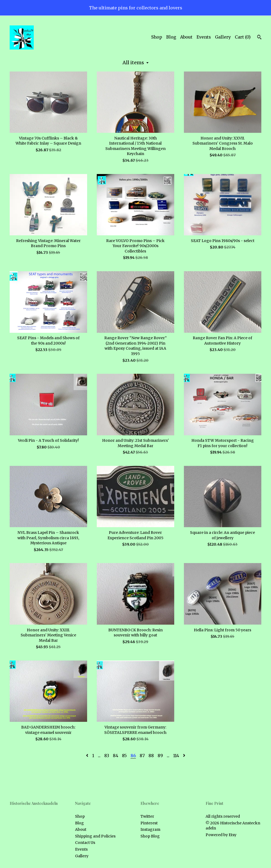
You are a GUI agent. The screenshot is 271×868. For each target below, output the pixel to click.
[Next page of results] (184, 756)
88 (151, 756)
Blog (171, 37)
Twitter (147, 816)
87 (142, 756)
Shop (157, 37)
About (186, 37)
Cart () (243, 37)
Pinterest (149, 823)
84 (116, 756)
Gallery (223, 37)
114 (176, 756)
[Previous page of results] (88, 756)
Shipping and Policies (95, 836)
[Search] (259, 38)
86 (133, 756)
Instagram (150, 829)
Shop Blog (150, 836)
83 (107, 756)
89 (160, 756)
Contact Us (85, 843)
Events (204, 37)
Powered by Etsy (221, 835)
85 (124, 756)
